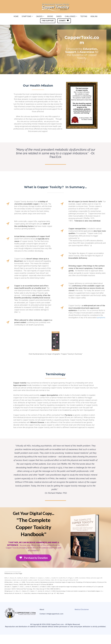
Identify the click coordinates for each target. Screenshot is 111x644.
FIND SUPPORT (48, 21)
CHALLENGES (70, 16)
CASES (59, 16)
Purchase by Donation (34, 558)
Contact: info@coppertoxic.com (51, 614)
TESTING (84, 16)
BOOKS (50, 16)
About (42, 609)
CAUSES (39, 16)
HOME (16, 16)
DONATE (64, 21)
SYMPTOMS (26, 16)
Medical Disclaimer (82, 609)
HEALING (94, 16)
